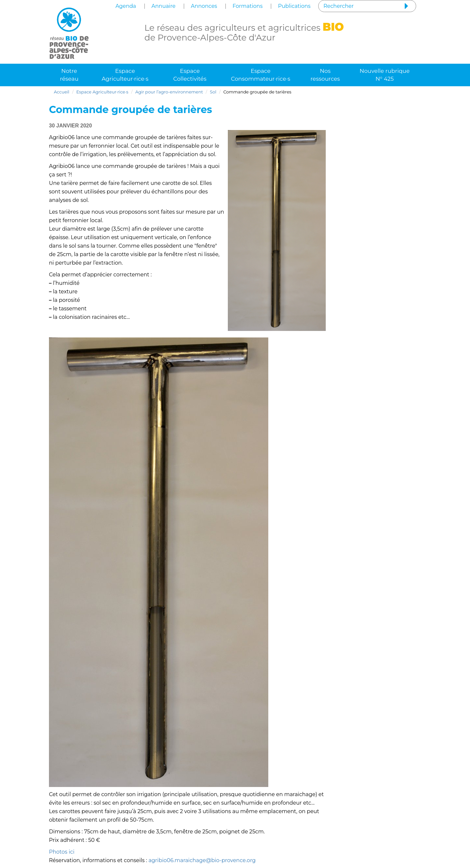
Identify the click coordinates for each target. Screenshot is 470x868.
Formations (247, 6)
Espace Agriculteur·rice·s (125, 75)
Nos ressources (325, 75)
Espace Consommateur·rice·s (260, 75)
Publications (294, 6)
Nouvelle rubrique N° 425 (385, 75)
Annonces (204, 6)
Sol (213, 92)
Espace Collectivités (190, 75)
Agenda (126, 6)
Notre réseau (69, 75)
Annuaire (163, 6)
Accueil (62, 92)
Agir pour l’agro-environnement (169, 92)
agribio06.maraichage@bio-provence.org (202, 860)
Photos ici (62, 852)
